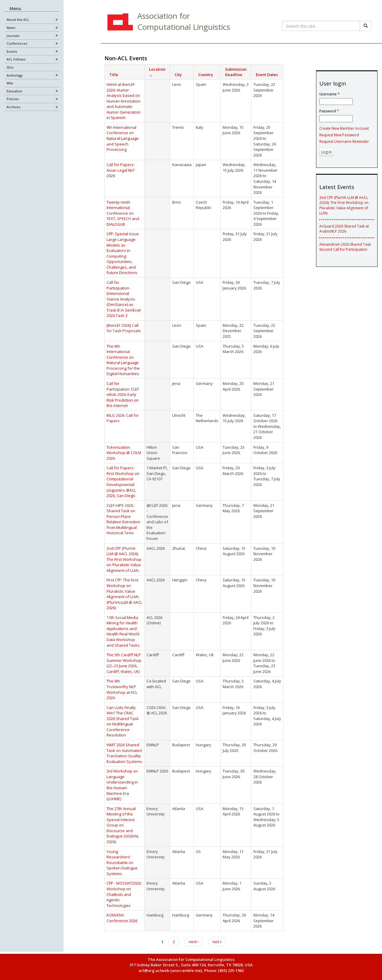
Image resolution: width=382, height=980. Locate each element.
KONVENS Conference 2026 (122, 918)
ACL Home (119, 23)
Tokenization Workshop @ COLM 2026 (124, 453)
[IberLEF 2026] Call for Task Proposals (124, 328)
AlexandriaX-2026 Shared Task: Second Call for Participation (345, 247)
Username (329, 94)
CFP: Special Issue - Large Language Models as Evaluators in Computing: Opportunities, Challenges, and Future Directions (124, 253)
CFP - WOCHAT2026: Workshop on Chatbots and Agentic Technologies (124, 894)
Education (14, 91)
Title (114, 75)
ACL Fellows (16, 59)
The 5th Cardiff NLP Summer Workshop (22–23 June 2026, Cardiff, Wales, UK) (124, 663)
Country (206, 75)
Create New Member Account (344, 128)
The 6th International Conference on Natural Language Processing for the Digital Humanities (123, 360)
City (178, 75)
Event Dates (267, 75)
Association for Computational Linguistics (184, 21)
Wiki (10, 83)
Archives (13, 107)
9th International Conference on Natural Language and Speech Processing (123, 138)
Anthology (15, 76)
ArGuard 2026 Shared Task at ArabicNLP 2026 (344, 229)
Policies (13, 99)
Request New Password (339, 135)
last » (217, 942)
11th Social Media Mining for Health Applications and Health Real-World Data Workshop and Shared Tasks (123, 631)
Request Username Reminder (344, 141)
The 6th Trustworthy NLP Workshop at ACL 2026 (122, 689)
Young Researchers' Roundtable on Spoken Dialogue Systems (122, 863)
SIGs (10, 68)
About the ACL (18, 20)
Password (329, 111)
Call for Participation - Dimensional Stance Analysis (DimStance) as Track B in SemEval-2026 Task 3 (124, 299)
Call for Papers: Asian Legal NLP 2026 (121, 170)
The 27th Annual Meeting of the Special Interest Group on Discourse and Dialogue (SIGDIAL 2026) (123, 825)
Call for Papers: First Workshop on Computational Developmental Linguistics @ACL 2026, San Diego (123, 482)
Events (12, 52)
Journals (13, 36)
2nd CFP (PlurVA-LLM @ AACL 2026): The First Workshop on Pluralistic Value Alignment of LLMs (124, 559)
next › (194, 942)
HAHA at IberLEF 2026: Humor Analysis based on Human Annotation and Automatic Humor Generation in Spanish (124, 101)
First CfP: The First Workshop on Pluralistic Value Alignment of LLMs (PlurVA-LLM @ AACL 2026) (124, 594)
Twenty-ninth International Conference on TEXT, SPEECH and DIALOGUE (123, 213)
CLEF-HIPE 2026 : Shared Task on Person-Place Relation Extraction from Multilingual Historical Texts (123, 519)
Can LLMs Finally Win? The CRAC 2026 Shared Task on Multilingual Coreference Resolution (123, 721)
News (11, 28)
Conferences (17, 44)
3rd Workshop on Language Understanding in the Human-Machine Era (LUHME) (122, 785)
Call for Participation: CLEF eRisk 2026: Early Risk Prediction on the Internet (123, 394)
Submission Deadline (236, 72)
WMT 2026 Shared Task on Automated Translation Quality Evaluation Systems (124, 753)
